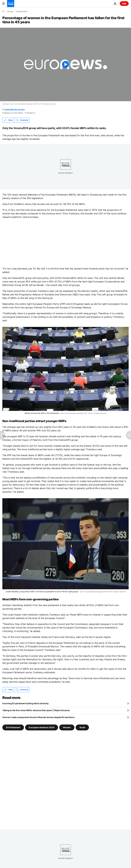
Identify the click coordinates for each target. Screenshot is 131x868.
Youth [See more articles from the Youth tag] (82, 727)
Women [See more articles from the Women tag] (67, 727)
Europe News (22, 11)
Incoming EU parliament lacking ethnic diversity (25, 703)
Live (124, 3)
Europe (10, 11)
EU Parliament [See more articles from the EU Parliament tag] (13, 727)
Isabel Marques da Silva (15, 109)
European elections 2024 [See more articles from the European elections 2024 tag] (42, 727)
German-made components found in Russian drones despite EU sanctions (38, 717)
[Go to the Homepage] (11, 4)
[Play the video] (65, 64)
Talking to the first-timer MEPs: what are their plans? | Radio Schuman (36, 710)
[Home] (3, 11)
